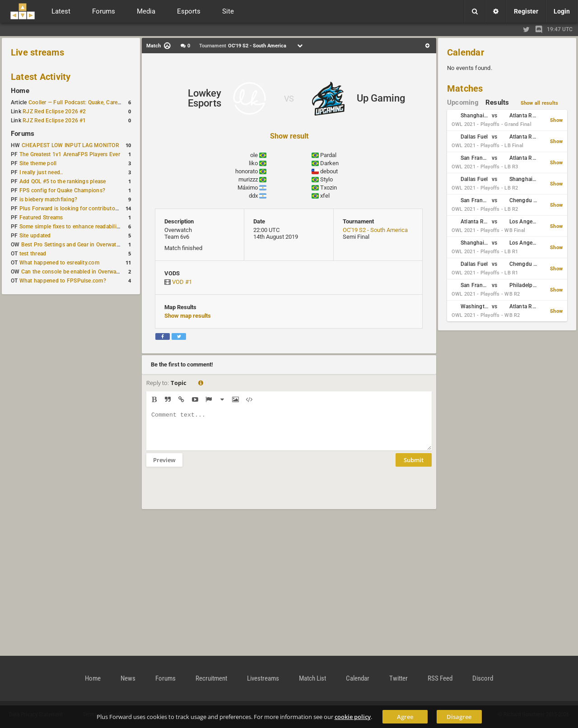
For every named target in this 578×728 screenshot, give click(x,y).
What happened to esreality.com (59, 263)
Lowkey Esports (205, 98)
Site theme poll (38, 163)
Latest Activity (41, 77)
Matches (465, 88)
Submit (414, 467)
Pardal (328, 155)
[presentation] (215, 494)
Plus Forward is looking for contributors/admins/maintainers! (96, 209)
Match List (312, 678)
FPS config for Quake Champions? (62, 190)
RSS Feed (440, 678)
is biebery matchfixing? (49, 199)
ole (254, 155)
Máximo (248, 188)
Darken (329, 163)
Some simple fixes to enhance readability (70, 227)
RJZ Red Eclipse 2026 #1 (54, 121)
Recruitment (211, 678)
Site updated (35, 236)
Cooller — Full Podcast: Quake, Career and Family (90, 102)
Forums (23, 134)
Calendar (466, 52)
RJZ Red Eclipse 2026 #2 (54, 111)
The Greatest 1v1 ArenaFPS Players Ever (70, 154)
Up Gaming (381, 98)
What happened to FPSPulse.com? (63, 281)
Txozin (329, 188)
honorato (247, 171)
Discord (483, 678)
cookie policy (353, 717)
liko (253, 163)
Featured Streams (41, 218)
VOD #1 (182, 282)
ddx (253, 196)
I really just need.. (41, 172)
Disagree (459, 717)
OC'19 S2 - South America (375, 230)
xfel (325, 196)
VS (289, 99)
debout (329, 171)
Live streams (37, 52)
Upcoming (463, 102)
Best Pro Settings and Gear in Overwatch (72, 245)
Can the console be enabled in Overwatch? (74, 272)
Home (20, 91)
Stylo (326, 179)
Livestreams (263, 678)
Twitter (399, 678)
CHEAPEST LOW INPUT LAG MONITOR (70, 145)
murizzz (248, 179)
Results (497, 102)
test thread (33, 254)
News (128, 678)
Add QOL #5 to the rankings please (63, 181)
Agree (405, 717)
